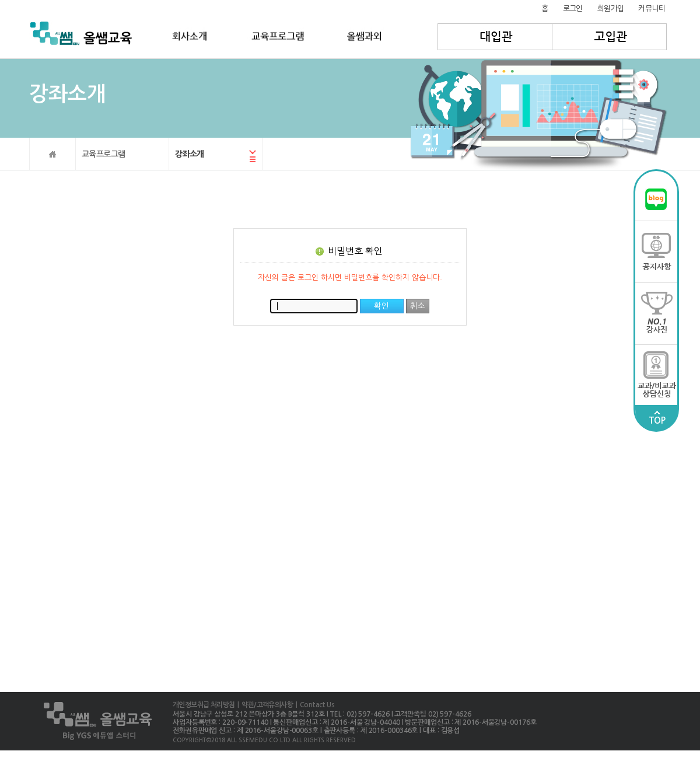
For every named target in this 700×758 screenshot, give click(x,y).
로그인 (573, 8)
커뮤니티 (652, 8)
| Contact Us (314, 705)
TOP (657, 418)
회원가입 (611, 8)
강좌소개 (190, 154)
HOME (52, 154)
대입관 (495, 37)
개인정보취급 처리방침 (204, 705)
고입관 (610, 37)
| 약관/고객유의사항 (264, 705)
